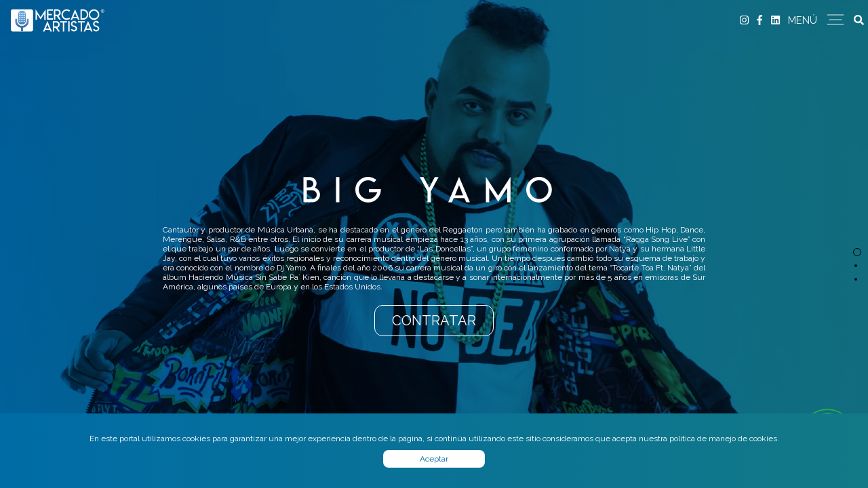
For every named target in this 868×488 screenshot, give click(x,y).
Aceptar (434, 459)
